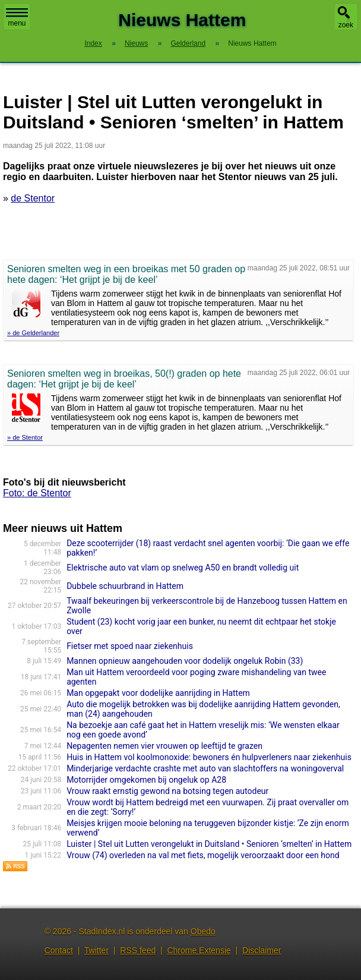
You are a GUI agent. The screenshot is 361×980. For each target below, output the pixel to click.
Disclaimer (262, 950)
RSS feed (138, 950)
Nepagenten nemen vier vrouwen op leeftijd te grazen (164, 746)
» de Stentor (25, 437)
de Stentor (33, 198)
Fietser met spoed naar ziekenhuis (130, 646)
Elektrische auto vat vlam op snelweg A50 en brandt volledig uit (183, 568)
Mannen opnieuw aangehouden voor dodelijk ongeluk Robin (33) (185, 661)
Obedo (203, 931)
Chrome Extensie (199, 950)
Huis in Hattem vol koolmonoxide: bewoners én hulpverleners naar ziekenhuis (209, 757)
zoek (346, 25)
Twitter (96, 950)
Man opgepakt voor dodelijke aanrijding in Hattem (158, 693)
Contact (59, 950)
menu (17, 18)
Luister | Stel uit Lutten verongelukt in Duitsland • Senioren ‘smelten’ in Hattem (209, 844)
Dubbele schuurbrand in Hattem (125, 586)
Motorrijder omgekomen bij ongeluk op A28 (146, 780)
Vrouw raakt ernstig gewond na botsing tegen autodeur (167, 791)
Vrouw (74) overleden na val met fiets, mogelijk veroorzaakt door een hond (203, 855)
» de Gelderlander (33, 333)
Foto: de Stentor (37, 493)
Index (93, 43)
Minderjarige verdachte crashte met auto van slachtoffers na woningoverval (205, 768)
